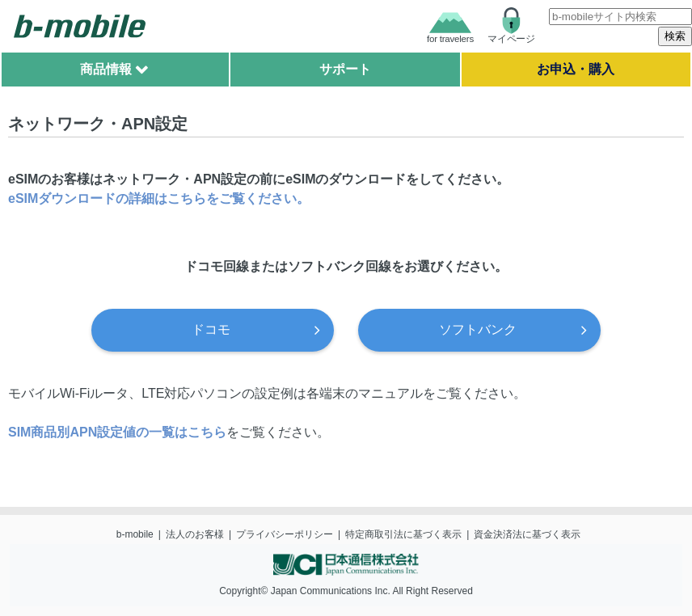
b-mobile (135, 534)
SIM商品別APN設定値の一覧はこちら (117, 432)
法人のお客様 (195, 534)
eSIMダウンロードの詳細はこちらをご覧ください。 (159, 198)
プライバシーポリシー (285, 534)
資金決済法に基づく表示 (527, 534)
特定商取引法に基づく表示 (403, 534)
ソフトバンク (478, 329)
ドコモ (211, 329)
